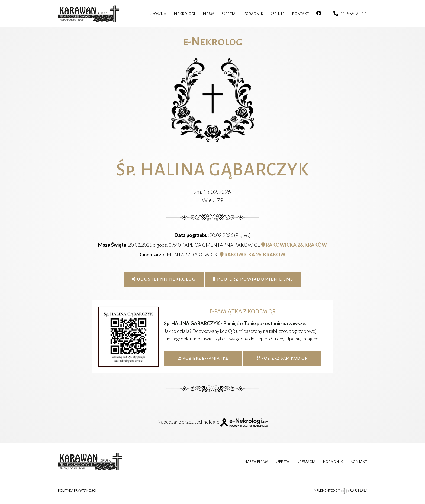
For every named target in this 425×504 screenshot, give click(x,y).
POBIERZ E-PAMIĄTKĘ (203, 358)
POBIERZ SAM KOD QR (282, 358)
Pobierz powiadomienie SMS (253, 279)
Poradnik (333, 461)
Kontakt (359, 461)
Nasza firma (256, 461)
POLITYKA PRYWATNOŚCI (77, 490)
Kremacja (306, 461)
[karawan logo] (89, 14)
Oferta (282, 461)
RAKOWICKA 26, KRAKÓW (294, 245)
